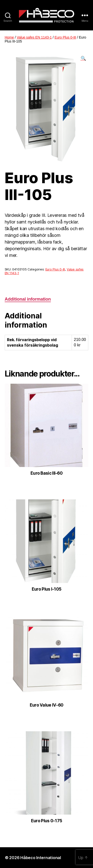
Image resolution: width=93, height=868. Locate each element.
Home (9, 37)
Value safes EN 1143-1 (34, 37)
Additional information (28, 299)
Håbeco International (41, 858)
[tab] (28, 299)
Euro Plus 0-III (65, 37)
